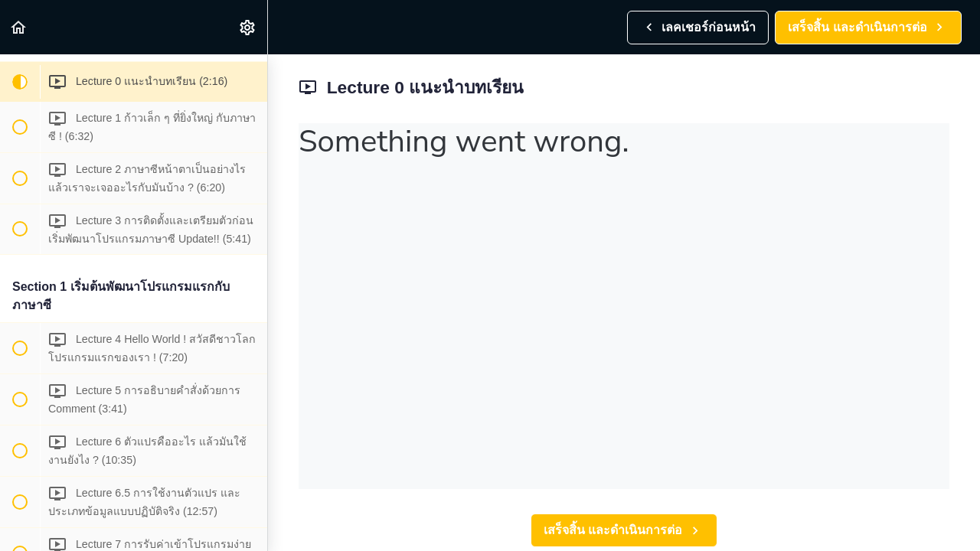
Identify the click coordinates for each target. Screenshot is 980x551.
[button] (19, 27)
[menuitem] (248, 27)
